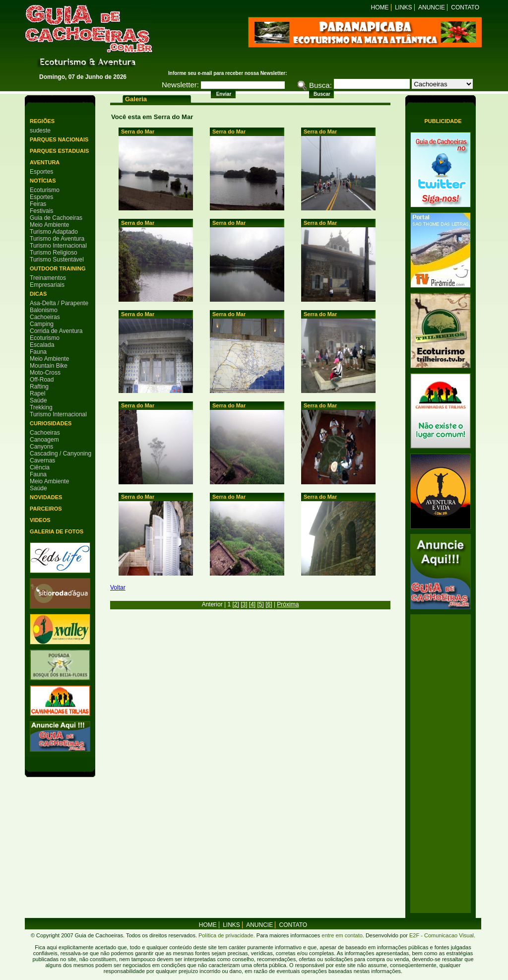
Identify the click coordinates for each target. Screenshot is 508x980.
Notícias (43, 181)
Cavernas (42, 460)
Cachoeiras (45, 317)
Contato (465, 7)
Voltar (118, 588)
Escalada (42, 345)
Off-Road (42, 380)
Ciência (40, 467)
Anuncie (432, 7)
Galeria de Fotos (57, 531)
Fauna (38, 352)
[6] (269, 604)
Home (380, 7)
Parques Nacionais (59, 139)
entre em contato (341, 935)
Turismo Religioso (54, 253)
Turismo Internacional (58, 246)
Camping (42, 324)
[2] (235, 604)
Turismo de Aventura (57, 239)
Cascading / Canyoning (61, 454)
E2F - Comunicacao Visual (442, 935)
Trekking (41, 407)
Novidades (46, 497)
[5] (261, 604)
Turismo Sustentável (57, 260)
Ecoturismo (45, 190)
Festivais (41, 211)
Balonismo (44, 310)
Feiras (38, 204)
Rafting (39, 387)
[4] (252, 604)
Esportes (41, 172)
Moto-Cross (45, 373)
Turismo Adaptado (54, 232)
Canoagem (44, 440)
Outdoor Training (58, 268)
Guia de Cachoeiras (56, 218)
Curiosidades (51, 423)
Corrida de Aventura (56, 331)
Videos (40, 520)
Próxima (288, 604)
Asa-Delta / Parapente (59, 303)
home (208, 925)
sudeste (40, 131)
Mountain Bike (49, 366)
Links (404, 7)
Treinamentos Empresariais (48, 281)
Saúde (38, 400)
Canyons (41, 447)
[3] (244, 604)
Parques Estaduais (59, 151)
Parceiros (46, 509)
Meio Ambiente (49, 225)
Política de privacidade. (227, 935)
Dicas (38, 294)
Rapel (37, 393)
